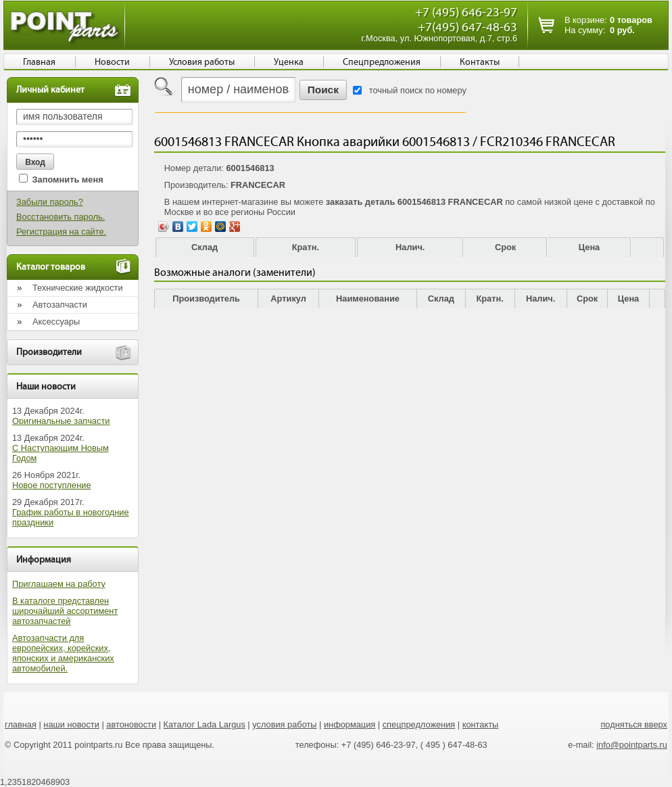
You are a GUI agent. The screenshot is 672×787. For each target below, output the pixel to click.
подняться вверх (634, 724)
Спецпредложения (382, 62)
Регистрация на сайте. (61, 232)
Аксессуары (56, 321)
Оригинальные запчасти (61, 421)
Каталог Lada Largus (205, 724)
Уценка (289, 62)
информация (350, 724)
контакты (481, 724)
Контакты (480, 62)
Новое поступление (52, 485)
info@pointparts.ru (632, 745)
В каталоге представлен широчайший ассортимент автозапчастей (65, 611)
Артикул (288, 299)
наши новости (71, 724)
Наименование (368, 299)
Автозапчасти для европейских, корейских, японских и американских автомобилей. (63, 653)
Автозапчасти (60, 305)
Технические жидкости (78, 288)
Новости (112, 62)
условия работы (284, 724)
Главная (39, 62)
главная (21, 724)
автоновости (131, 724)
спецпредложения (419, 724)
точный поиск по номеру (418, 90)
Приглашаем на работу (59, 584)
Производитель (206, 299)
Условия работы (202, 62)
